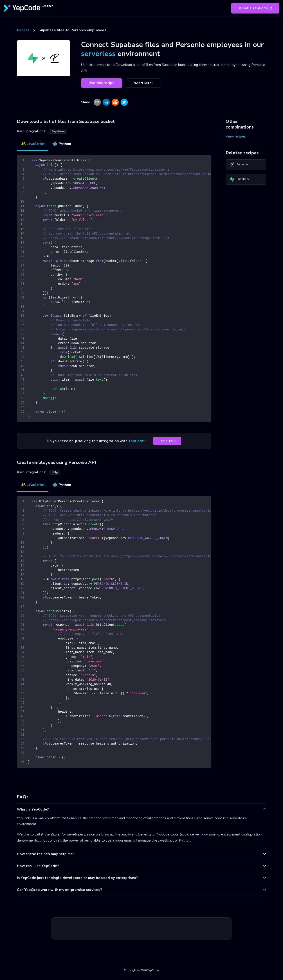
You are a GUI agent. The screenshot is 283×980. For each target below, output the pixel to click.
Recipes (23, 30)
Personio (239, 165)
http (55, 472)
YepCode (136, 441)
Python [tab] (62, 144)
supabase (58, 131)
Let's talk (167, 441)
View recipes (236, 136)
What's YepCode (255, 8)
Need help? (143, 83)
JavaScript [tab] (33, 144)
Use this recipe (101, 83)
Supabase (239, 179)
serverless (98, 54)
